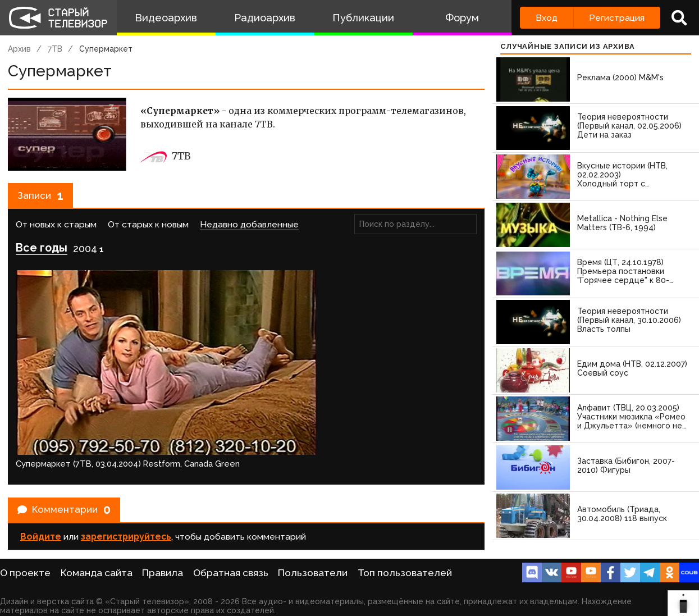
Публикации (363, 18)
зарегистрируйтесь (126, 469)
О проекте (25, 573)
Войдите (41, 469)
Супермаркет (106, 49)
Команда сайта (97, 573)
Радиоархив (265, 18)
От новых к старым (56, 229)
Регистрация (617, 18)
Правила (163, 573)
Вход (547, 18)
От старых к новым (148, 229)
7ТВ (55, 49)
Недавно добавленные (249, 229)
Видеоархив (166, 18)
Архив (19, 49)
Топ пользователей (405, 573)
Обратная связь (231, 573)
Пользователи (313, 573)
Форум (462, 18)
